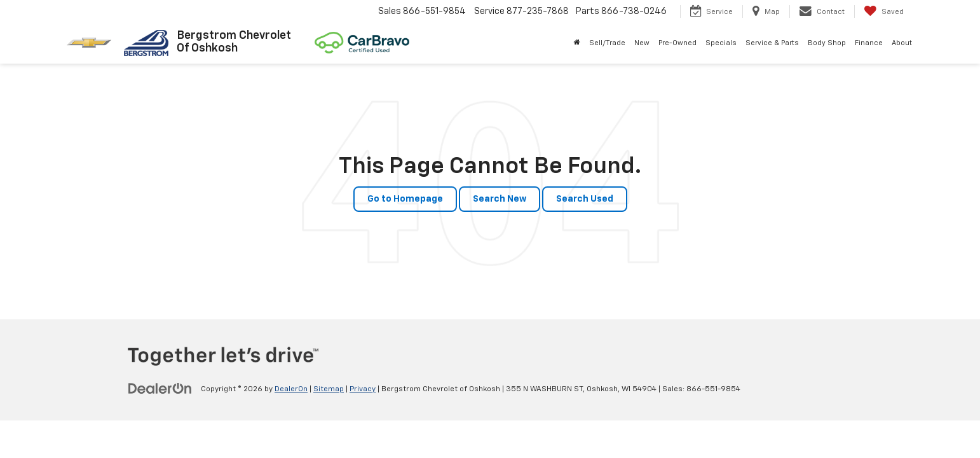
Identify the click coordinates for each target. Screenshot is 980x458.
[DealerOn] (160, 389)
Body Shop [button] (827, 43)
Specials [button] (721, 43)
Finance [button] (869, 43)
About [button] (902, 43)
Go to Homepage (405, 199)
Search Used (585, 199)
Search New (500, 199)
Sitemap (329, 389)
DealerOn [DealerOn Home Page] (291, 389)
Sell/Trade (607, 43)
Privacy (363, 389)
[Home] (577, 43)
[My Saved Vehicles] (884, 11)
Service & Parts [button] (772, 43)
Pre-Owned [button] (677, 43)
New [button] (642, 43)
